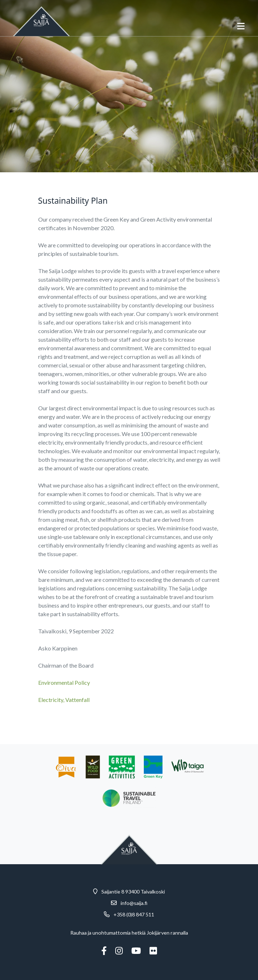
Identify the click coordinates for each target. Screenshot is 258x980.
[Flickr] (153, 951)
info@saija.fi (134, 903)
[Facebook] (104, 951)
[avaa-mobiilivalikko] (241, 26)
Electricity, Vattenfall (64, 700)
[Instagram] (119, 951)
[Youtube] (136, 951)
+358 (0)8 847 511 (134, 915)
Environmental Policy (64, 682)
